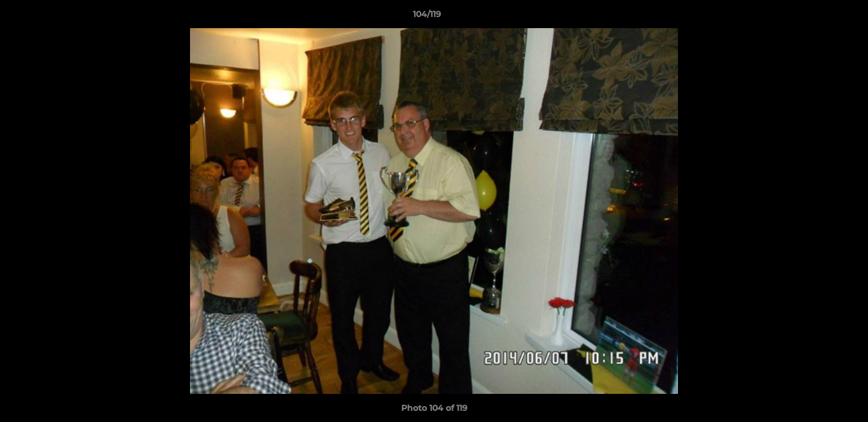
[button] (819, 17)
